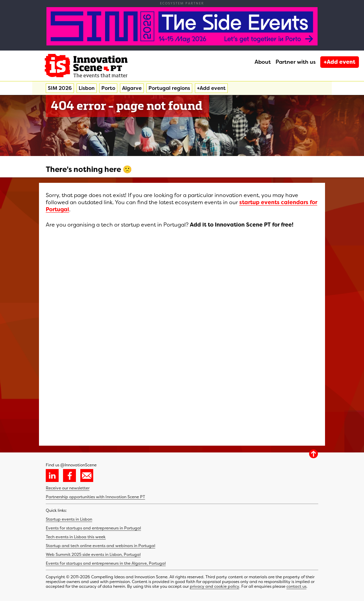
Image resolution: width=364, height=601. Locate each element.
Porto (108, 88)
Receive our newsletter (68, 488)
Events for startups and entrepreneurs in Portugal (93, 528)
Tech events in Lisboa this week (76, 537)
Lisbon (87, 88)
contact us (296, 586)
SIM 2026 (60, 88)
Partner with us (296, 62)
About (263, 62)
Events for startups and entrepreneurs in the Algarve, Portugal (106, 563)
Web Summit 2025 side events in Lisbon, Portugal (93, 555)
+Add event (340, 62)
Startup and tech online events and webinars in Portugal (100, 546)
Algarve (132, 88)
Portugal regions (169, 88)
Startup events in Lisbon (69, 519)
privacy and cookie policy (215, 586)
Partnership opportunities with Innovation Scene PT (95, 497)
